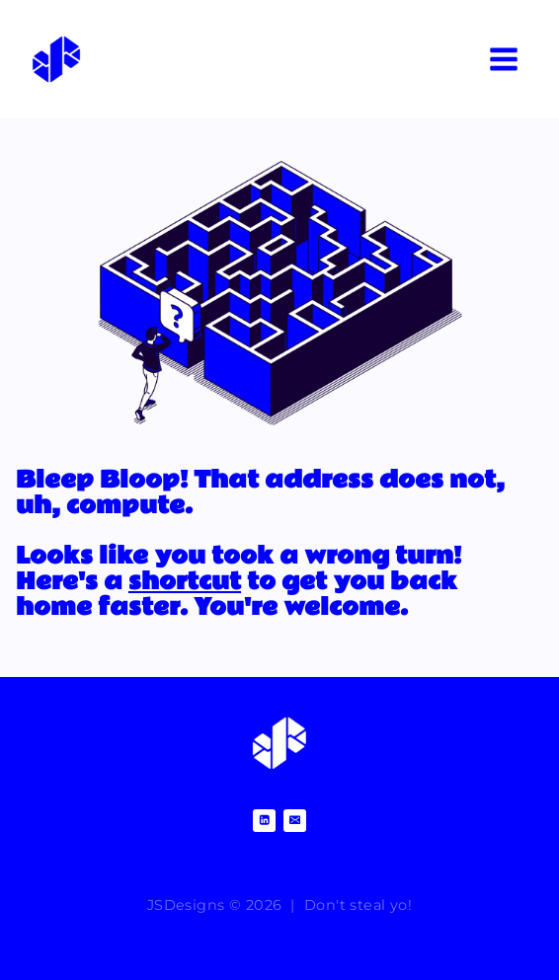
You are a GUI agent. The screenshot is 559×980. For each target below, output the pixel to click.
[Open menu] (503, 59)
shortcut (185, 582)
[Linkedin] (264, 821)
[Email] (295, 821)
